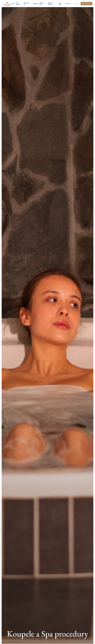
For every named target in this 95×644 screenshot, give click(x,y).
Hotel (13, 4)
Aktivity (67, 4)
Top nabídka (18, 4)
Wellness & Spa (27, 4)
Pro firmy (60, 4)
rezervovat (86, 4)
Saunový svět (41, 4)
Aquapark (35, 4)
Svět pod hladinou (50, 4)
